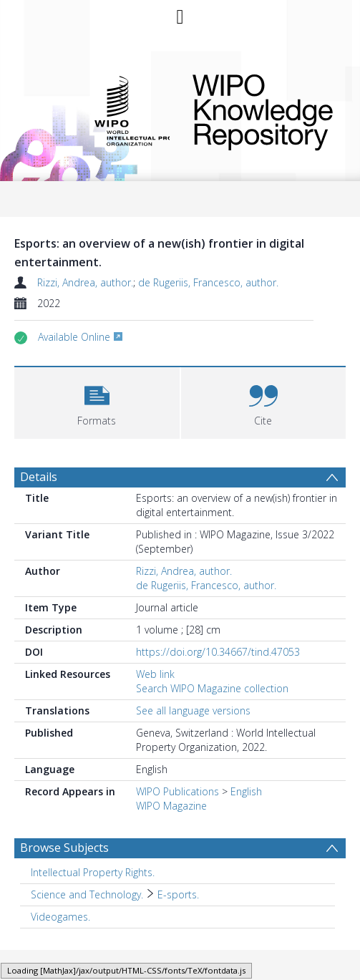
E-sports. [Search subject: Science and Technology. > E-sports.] (178, 894)
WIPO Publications (177, 791)
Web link (155, 674)
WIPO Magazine (171, 806)
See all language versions (193, 710)
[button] (97, 401)
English (246, 791)
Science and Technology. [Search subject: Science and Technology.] (87, 894)
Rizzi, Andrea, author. (85, 282)
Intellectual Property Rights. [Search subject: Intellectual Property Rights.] (93, 872)
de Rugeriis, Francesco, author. (208, 282)
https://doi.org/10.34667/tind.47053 (218, 652)
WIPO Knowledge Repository (259, 110)
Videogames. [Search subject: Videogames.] (60, 917)
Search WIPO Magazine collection (212, 688)
